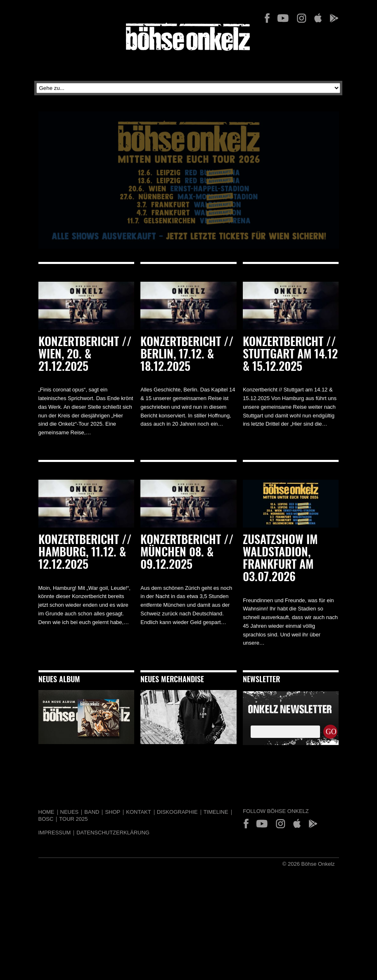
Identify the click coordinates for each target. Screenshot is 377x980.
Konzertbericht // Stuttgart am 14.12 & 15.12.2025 (290, 355)
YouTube (283, 18)
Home (46, 812)
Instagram (301, 18)
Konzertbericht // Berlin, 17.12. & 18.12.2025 (187, 355)
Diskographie (177, 812)
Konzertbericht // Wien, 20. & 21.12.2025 (85, 355)
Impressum (55, 833)
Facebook (267, 18)
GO (331, 732)
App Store (318, 18)
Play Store (334, 18)
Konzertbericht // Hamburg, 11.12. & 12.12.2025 (85, 553)
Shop (113, 812)
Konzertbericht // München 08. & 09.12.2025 (187, 553)
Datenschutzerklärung (113, 833)
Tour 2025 (73, 819)
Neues (70, 812)
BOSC (46, 819)
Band (92, 812)
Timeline (216, 812)
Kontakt (138, 812)
